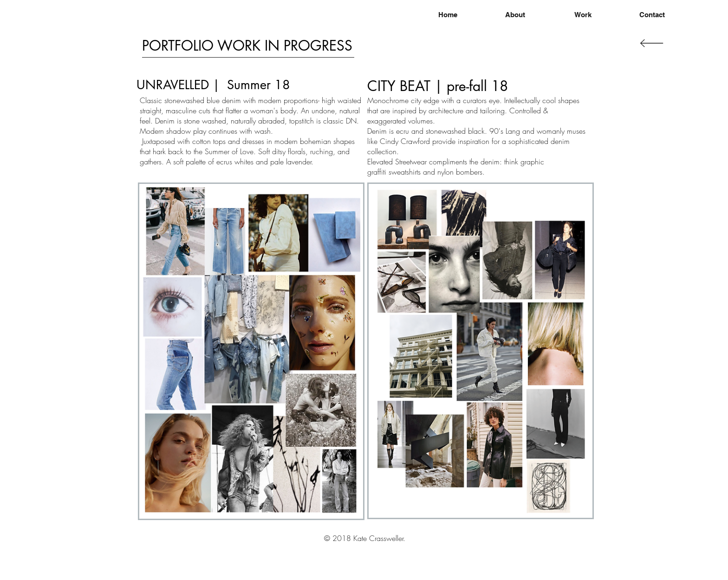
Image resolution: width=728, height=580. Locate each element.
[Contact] (652, 14)
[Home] (448, 14)
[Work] (583, 14)
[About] (515, 14)
